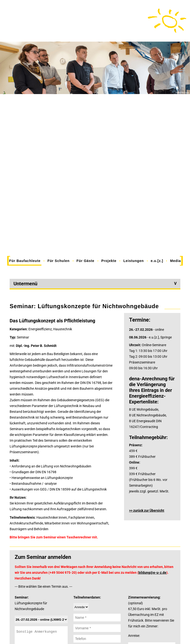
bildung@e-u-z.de (152, 573)
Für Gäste (85, 261)
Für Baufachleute (25, 261)
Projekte (109, 261)
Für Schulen (59, 261)
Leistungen (134, 261)
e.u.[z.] (157, 261)
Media (175, 261)
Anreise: (134, 636)
